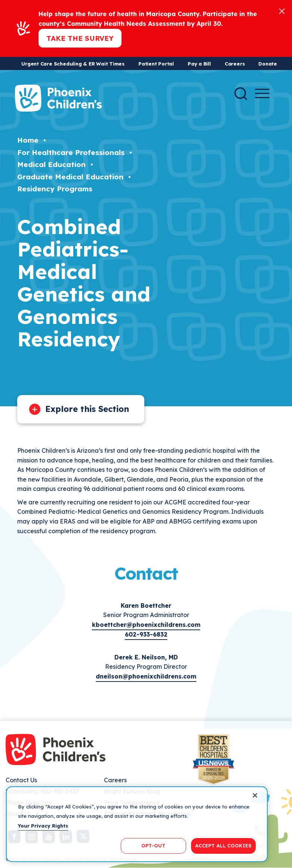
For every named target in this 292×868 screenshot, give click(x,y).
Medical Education (51, 164)
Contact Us (21, 780)
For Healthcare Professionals (71, 152)
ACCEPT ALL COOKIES (223, 846)
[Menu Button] (262, 93)
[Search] (241, 94)
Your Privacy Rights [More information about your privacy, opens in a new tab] (43, 826)
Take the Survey (80, 38)
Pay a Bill (199, 64)
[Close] (282, 11)
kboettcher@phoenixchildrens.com (146, 625)
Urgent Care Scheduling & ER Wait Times (73, 64)
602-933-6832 (146, 634)
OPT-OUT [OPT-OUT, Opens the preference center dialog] (153, 846)
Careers (235, 64)
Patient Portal (156, 64)
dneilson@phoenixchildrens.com (146, 676)
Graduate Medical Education (70, 177)
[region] (137, 824)
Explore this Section (87, 409)
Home (28, 140)
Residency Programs (55, 189)
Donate (268, 64)
